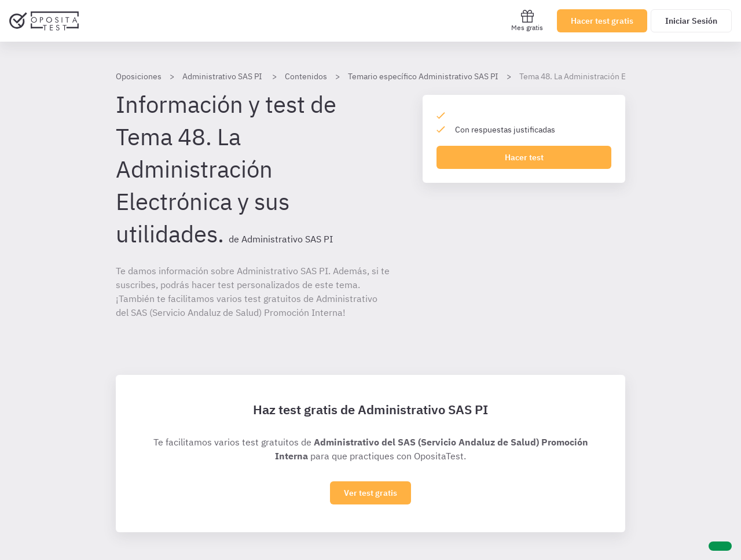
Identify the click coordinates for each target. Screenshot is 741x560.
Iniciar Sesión (691, 21)
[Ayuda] (720, 546)
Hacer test (524, 157)
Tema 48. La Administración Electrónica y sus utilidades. (621, 76)
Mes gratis (527, 21)
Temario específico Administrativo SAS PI (423, 76)
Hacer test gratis (602, 21)
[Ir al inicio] (44, 21)
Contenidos (306, 76)
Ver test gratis (370, 493)
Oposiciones (139, 76)
